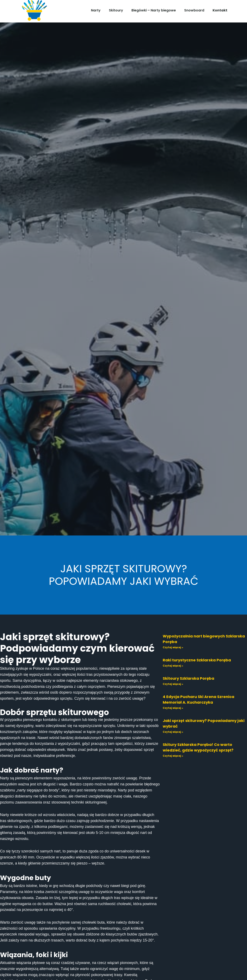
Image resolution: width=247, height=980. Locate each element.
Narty (96, 10)
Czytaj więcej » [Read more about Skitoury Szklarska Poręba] (173, 684)
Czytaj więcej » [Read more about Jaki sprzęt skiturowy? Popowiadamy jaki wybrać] (173, 732)
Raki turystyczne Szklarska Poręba (197, 660)
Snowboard (194, 10)
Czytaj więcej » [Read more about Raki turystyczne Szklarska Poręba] (173, 666)
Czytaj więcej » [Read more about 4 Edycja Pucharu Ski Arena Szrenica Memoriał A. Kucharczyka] (173, 708)
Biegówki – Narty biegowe (154, 10)
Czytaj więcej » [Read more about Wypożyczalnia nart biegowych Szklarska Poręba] (173, 647)
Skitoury (116, 10)
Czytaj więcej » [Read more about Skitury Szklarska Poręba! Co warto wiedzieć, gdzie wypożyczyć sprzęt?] (173, 756)
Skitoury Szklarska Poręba (188, 678)
